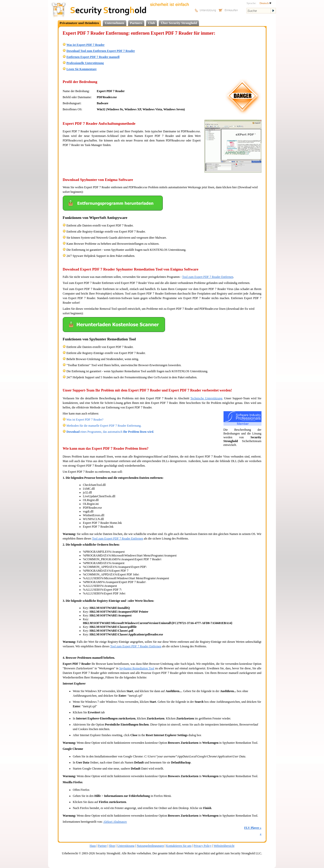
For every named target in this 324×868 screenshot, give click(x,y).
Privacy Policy (202, 846)
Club (151, 23)
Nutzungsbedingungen (150, 846)
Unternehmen (115, 23)
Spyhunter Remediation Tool (137, 668)
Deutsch (265, 3)
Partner (102, 846)
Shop (112, 846)
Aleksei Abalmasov (115, 822)
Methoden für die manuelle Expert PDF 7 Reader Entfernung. (104, 426)
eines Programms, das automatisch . (110, 432)
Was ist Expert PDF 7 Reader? (85, 420)
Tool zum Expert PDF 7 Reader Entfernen (208, 277)
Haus (93, 846)
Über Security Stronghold (179, 23)
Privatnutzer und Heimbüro (79, 23)
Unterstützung (126, 846)
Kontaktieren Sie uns (179, 846)
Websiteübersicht (224, 846)
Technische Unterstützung (206, 398)
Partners (136, 23)
